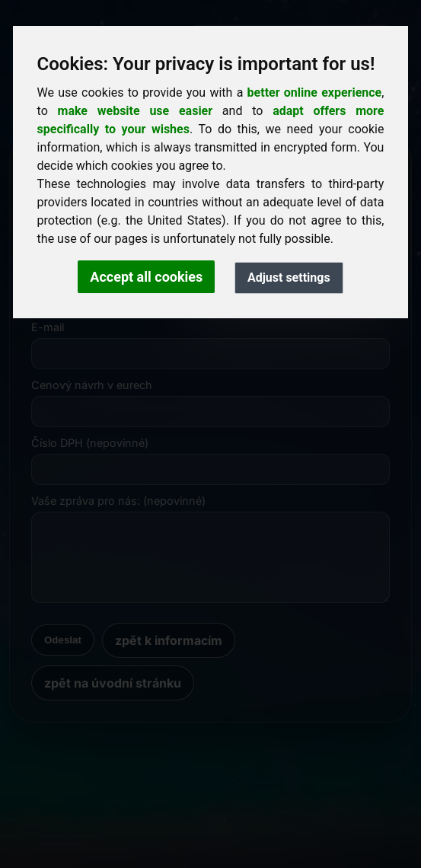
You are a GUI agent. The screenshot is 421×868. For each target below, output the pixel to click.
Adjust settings (289, 278)
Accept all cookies (146, 277)
